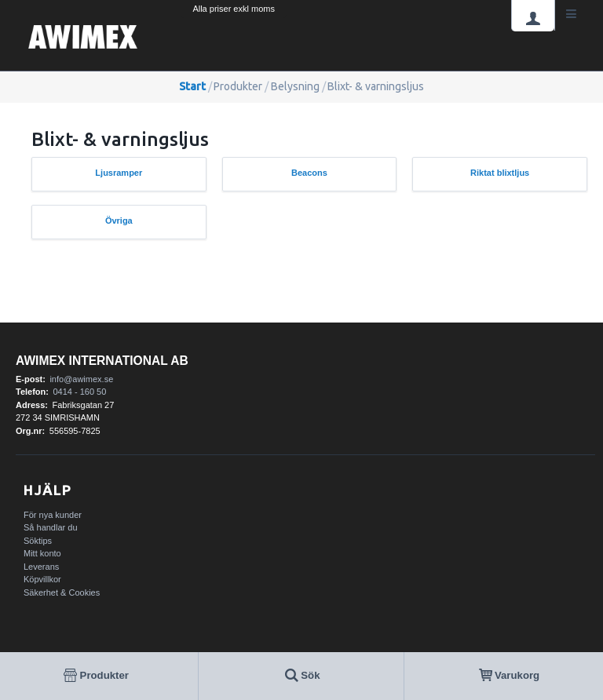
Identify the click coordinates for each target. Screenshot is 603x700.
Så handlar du (51, 527)
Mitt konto (42, 553)
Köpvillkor (42, 579)
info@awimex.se (81, 379)
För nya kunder (53, 515)
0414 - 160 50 (79, 392)
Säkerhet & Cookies (62, 592)
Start (192, 86)
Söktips (38, 541)
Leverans (41, 567)
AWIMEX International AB (102, 361)
